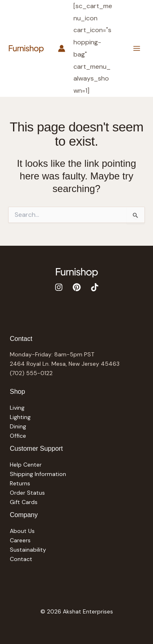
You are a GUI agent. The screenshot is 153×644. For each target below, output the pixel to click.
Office (18, 436)
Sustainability (28, 550)
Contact (21, 559)
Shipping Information (38, 474)
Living (17, 408)
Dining (18, 426)
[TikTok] (95, 287)
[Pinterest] (77, 287)
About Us (22, 531)
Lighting (20, 417)
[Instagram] (59, 287)
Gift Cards (24, 502)
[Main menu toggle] (136, 48)
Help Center (26, 465)
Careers (20, 540)
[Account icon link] (62, 48)
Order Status (27, 493)
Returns (20, 483)
